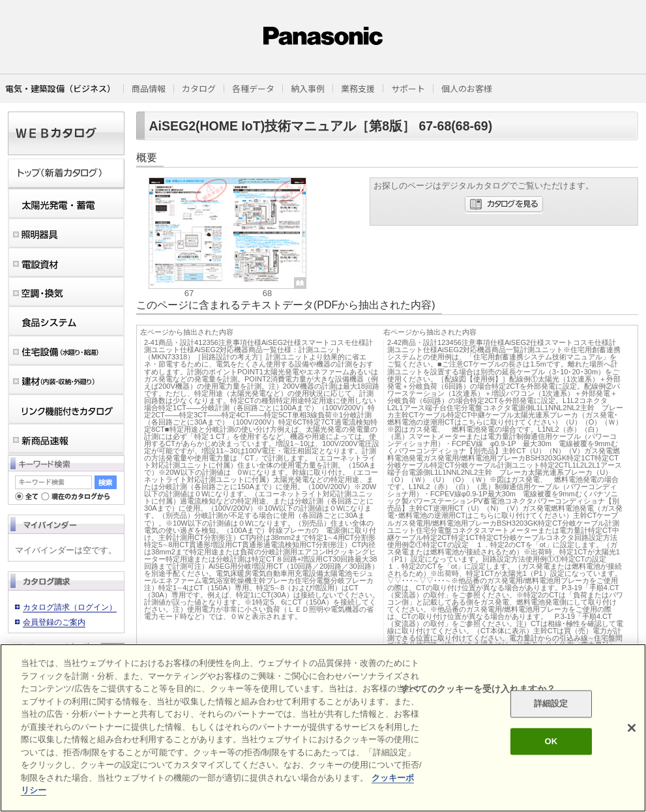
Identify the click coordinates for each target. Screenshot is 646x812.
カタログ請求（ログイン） (70, 607)
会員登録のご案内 (54, 622)
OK (551, 741)
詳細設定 (551, 704)
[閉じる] (632, 728)
